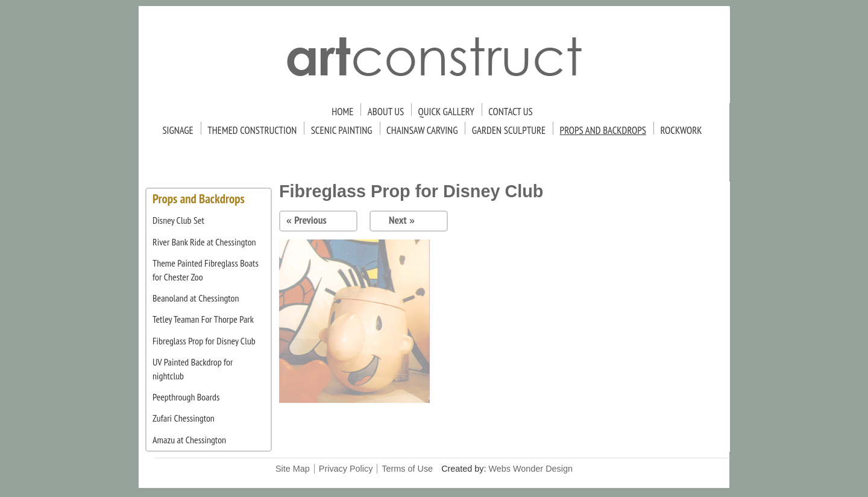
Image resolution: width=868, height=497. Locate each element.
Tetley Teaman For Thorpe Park (203, 319)
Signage (178, 130)
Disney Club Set (178, 220)
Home (342, 112)
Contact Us (510, 112)
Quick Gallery (446, 112)
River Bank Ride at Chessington (204, 242)
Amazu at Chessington (189, 440)
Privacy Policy (346, 469)
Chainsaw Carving (422, 130)
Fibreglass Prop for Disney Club (204, 341)
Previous (310, 220)
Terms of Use (407, 469)
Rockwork (681, 130)
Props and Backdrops (603, 130)
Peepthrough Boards (186, 397)
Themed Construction (252, 130)
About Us (386, 112)
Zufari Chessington (184, 418)
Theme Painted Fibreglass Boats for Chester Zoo (206, 270)
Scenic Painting (342, 130)
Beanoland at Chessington (196, 298)
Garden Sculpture (509, 130)
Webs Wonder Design (531, 469)
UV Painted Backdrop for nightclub (193, 369)
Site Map (293, 469)
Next (398, 220)
